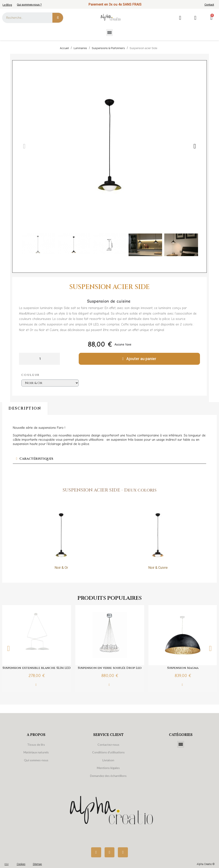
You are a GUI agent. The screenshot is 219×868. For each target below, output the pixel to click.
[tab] (109, 459)
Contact (209, 5)
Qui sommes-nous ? (29, 5)
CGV (7, 864)
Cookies (21, 864)
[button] (24, 146)
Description (25, 408)
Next (210, 648)
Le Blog (7, 5)
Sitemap (37, 864)
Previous (9, 648)
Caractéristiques (36, 459)
